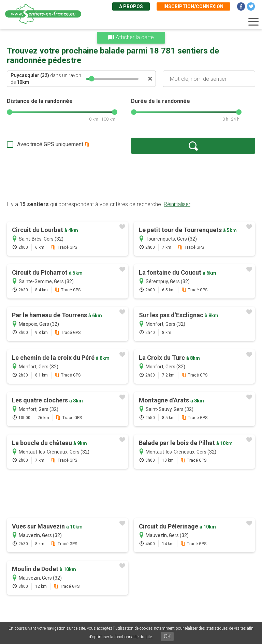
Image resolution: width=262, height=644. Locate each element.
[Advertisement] (131, 177)
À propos (131, 6)
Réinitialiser (177, 204)
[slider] (92, 79)
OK (167, 636)
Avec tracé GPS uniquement (50, 144)
